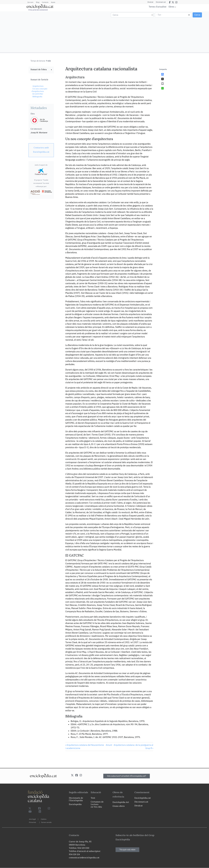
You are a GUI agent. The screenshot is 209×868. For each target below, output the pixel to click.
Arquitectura (38, 86)
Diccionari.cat (161, 2)
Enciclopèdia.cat (142, 798)
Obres (171, 7)
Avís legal (32, 819)
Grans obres (119, 806)
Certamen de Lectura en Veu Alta (97, 804)
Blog (38, 2)
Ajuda (53, 2)
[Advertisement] (53, 32)
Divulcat (150, 2)
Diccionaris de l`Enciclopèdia (76, 799)
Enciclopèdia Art (121, 802)
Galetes (44, 819)
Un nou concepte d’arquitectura (39, 90)
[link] (41, 70)
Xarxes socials (46, 822)
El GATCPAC (38, 94)
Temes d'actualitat (158, 7)
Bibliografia (37, 97)
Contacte (45, 2)
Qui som (30, 2)
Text (93, 798)
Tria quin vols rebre (127, 850)
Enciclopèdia (75, 804)
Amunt (109, 745)
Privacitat (32, 822)
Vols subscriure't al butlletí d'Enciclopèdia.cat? (127, 776)
